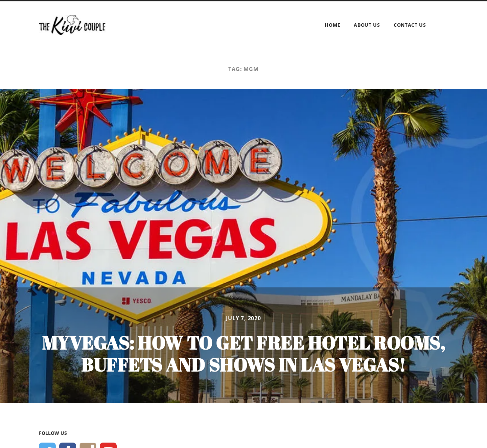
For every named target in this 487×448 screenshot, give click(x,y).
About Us (367, 25)
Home (332, 25)
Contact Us (410, 25)
